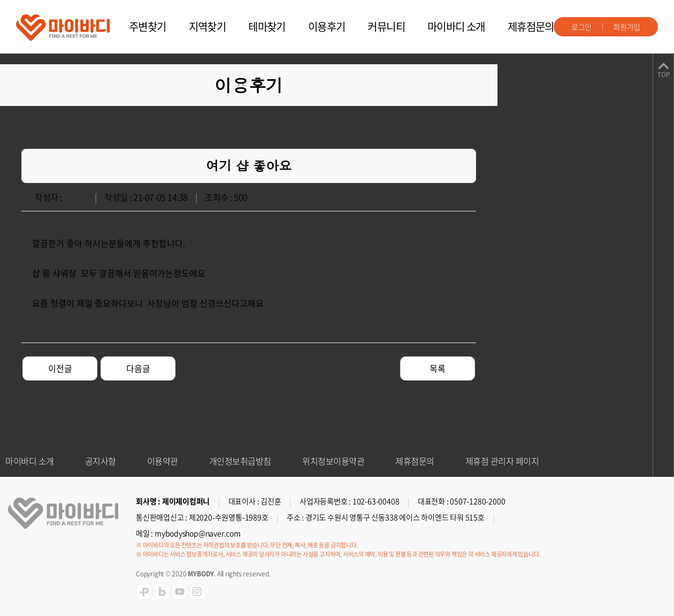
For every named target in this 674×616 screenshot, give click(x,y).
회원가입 (627, 27)
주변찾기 (148, 26)
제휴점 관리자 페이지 (502, 461)
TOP (664, 75)
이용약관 (163, 461)
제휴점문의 (531, 26)
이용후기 (327, 26)
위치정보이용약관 (333, 461)
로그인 (581, 27)
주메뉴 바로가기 (0, 0)
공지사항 (101, 461)
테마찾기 (267, 26)
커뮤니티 (386, 26)
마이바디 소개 (456, 26)
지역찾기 (208, 26)
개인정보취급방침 (240, 461)
